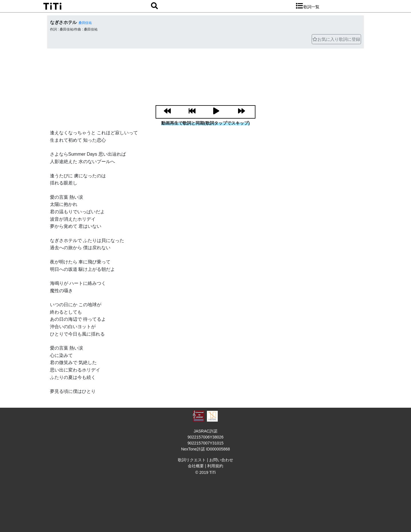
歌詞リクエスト (192, 460)
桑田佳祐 (85, 23)
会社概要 (196, 466)
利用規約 (215, 466)
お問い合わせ (221, 460)
